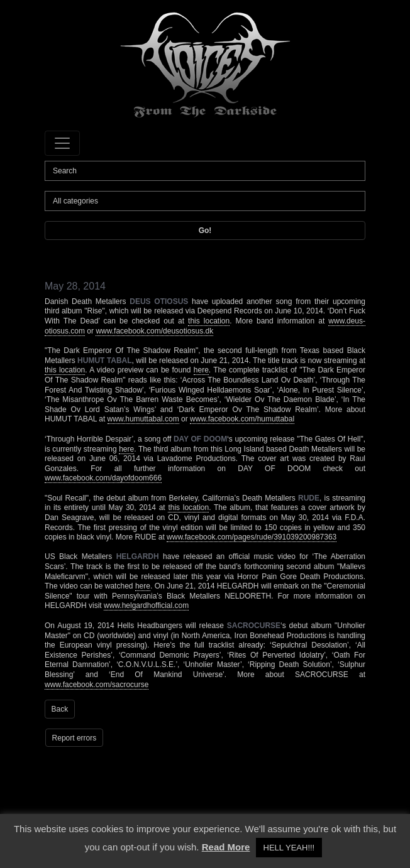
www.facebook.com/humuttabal (242, 419)
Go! (205, 231)
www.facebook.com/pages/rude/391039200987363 (252, 537)
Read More (226, 847)
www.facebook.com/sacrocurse (97, 685)
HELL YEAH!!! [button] (289, 848)
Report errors (75, 738)
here (201, 370)
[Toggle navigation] (62, 143)
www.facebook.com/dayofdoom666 (103, 478)
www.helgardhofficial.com (146, 605)
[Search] (205, 171)
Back (60, 709)
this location (209, 321)
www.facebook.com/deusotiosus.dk (154, 331)
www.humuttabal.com (143, 419)
